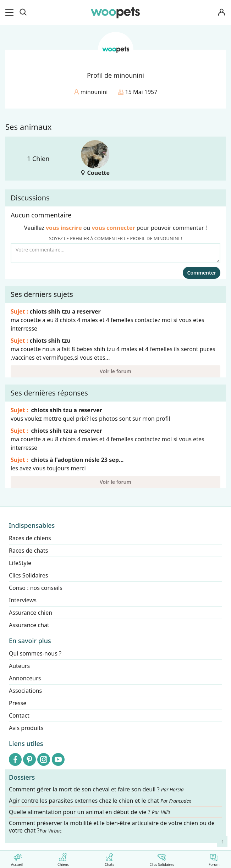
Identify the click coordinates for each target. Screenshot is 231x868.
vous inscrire (64, 228)
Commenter (202, 273)
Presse (18, 703)
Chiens (63, 858)
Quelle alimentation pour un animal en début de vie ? (90, 812)
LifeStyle (20, 563)
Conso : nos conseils (36, 588)
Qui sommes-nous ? (35, 653)
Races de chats (28, 551)
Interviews (23, 600)
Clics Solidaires (162, 858)
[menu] (11, 12)
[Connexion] (222, 13)
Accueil (17, 858)
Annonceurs (25, 678)
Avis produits (26, 728)
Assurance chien (31, 613)
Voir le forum (115, 371)
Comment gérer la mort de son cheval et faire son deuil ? (96, 789)
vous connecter (113, 228)
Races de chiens (30, 538)
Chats (109, 858)
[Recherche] (23, 12)
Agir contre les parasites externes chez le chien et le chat (100, 801)
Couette (95, 158)
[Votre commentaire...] (115, 253)
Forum (214, 858)
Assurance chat (29, 625)
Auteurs (19, 666)
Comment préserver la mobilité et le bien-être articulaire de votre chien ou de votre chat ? (112, 827)
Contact (19, 715)
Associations (25, 691)
